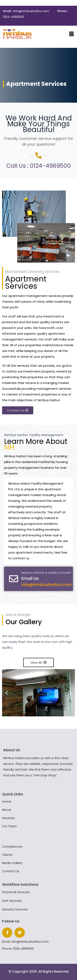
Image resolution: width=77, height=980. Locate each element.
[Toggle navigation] (71, 34)
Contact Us (11, 871)
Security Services (15, 909)
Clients (7, 855)
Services (8, 818)
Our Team (9, 826)
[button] (7, 693)
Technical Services (16, 892)
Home (7, 801)
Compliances (12, 846)
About (7, 810)
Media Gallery (12, 863)
